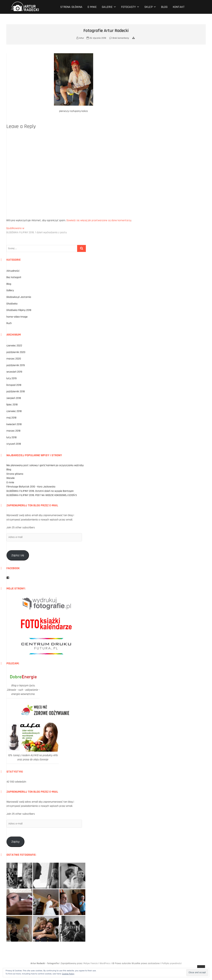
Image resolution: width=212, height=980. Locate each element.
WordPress (105, 963)
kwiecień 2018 (14, 424)
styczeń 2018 (14, 444)
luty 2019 (12, 378)
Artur (80, 38)
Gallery (10, 290)
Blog (164, 7)
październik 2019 (16, 365)
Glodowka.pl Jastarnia (19, 297)
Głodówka (12, 304)
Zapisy (15, 842)
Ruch (9, 323)
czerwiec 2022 (14, 346)
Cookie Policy (68, 974)
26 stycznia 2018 (96, 38)
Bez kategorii (14, 277)
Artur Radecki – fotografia (45, 963)
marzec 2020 (14, 359)
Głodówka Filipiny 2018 (19, 310)
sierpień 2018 (14, 398)
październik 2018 (16, 392)
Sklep (148, 7)
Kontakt (179, 7)
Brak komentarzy (119, 38)
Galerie (107, 7)
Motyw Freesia (91, 963)
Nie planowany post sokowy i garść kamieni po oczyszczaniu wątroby (45, 465)
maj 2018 (11, 418)
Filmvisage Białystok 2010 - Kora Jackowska (31, 487)
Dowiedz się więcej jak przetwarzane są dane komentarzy (99, 220)
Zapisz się (18, 555)
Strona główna (71, 7)
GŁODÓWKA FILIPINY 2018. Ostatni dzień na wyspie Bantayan (40, 491)
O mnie (92, 7)
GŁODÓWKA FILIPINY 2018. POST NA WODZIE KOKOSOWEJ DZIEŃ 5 (42, 495)
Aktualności (13, 271)
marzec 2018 (13, 431)
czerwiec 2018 (14, 411)
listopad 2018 (14, 385)
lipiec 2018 (12, 405)
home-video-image (17, 317)
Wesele (11, 478)
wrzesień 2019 (14, 372)
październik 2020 (16, 352)
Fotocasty (129, 7)
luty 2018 (12, 437)
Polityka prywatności (172, 963)
